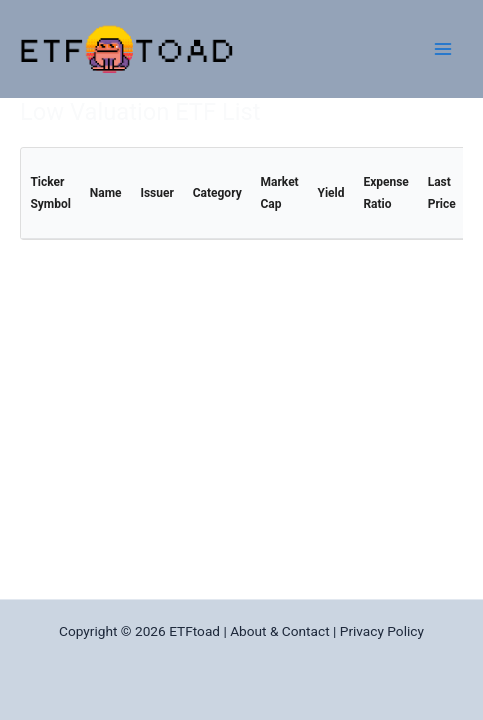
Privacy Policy (382, 631)
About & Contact (279, 631)
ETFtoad (194, 631)
